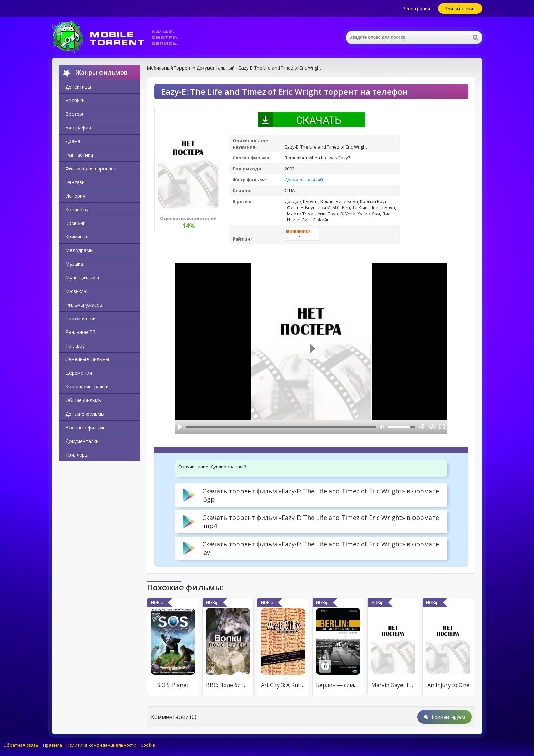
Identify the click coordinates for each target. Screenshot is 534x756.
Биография (78, 128)
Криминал (77, 237)
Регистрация (416, 9)
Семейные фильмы (87, 359)
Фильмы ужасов (84, 305)
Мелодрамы (79, 250)
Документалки (82, 441)
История (75, 196)
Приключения (81, 318)
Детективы (78, 87)
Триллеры (77, 455)
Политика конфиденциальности (101, 745)
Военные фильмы (86, 427)
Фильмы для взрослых (91, 168)
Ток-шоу (75, 346)
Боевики (75, 100)
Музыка (74, 264)
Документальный (304, 180)
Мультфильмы (82, 277)
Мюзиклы (76, 291)
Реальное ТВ (81, 332)
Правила (52, 745)
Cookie (148, 745)
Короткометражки (87, 387)
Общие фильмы (84, 400)
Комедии (76, 223)
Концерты (77, 209)
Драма (73, 141)
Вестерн (75, 114)
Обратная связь (21, 745)
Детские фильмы (85, 414)
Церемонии (79, 373)
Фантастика (79, 155)
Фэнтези (75, 182)
